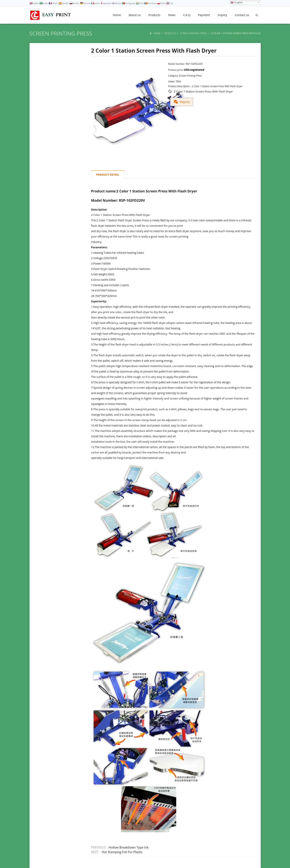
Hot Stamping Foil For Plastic (122, 852)
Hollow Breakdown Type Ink (129, 847)
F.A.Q (187, 15)
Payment (204, 15)
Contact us (242, 15)
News (172, 15)
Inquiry (222, 15)
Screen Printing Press (61, 33)
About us (134, 15)
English (237, 3)
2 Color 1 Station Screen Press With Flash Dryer (203, 91)
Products (154, 15)
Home (117, 15)
